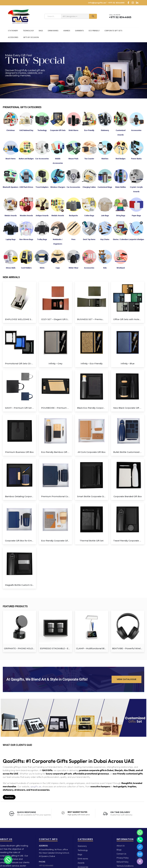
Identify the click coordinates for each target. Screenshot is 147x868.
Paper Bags (136, 216)
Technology (28, 31)
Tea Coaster (89, 159)
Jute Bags (105, 216)
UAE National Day (26, 130)
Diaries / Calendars (121, 239)
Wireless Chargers (58, 187)
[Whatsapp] (140, 832)
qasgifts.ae (36, 785)
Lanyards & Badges (136, 239)
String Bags (121, 216)
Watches (105, 159)
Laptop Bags (11, 239)
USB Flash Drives (26, 187)
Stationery (13, 31)
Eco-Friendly (89, 130)
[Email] (140, 854)
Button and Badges (26, 159)
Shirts (42, 268)
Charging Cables (89, 187)
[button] (68, 96)
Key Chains (105, 239)
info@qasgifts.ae (97, 3)
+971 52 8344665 (116, 3)
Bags (41, 31)
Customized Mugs (105, 187)
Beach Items (11, 159)
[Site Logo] (19, 16)
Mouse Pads (73, 159)
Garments (79, 31)
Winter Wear (73, 268)
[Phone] (140, 840)
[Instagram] (133, 3)
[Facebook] (128, 3)
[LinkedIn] (137, 3)
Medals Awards (58, 216)
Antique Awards (42, 216)
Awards (67, 31)
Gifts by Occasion (31, 37)
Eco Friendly (94, 31)
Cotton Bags (89, 216)
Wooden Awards (26, 216)
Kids (105, 268)
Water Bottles (121, 187)
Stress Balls (11, 268)
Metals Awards (11, 216)
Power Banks (136, 159)
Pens (73, 239)
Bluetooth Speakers (11, 187)
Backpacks (73, 216)
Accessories (13, 37)
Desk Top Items (89, 239)
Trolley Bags (42, 239)
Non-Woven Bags (26, 239)
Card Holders (26, 268)
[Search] (93, 16)
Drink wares (53, 31)
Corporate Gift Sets (113, 31)
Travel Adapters (42, 187)
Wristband (121, 268)
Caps (58, 268)
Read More (9, 796)
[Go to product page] (19, 298)
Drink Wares (73, 130)
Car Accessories (42, 159)
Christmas (11, 130)
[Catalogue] (140, 847)
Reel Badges (121, 159)
